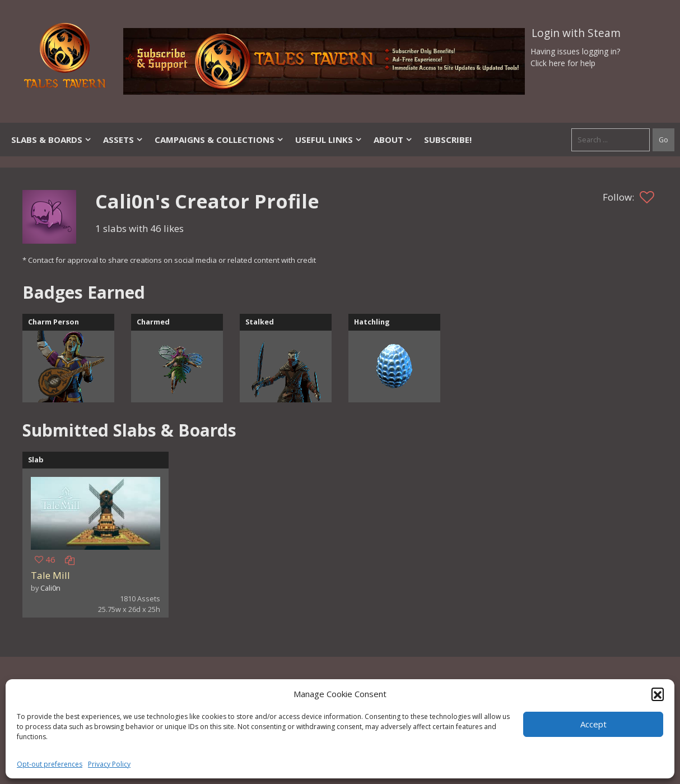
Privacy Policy (109, 764)
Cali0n (50, 588)
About (393, 140)
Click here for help (563, 63)
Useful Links (329, 140)
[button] (658, 694)
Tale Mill (50, 575)
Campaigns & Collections (219, 140)
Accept (593, 724)
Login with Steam (576, 33)
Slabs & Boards (52, 140)
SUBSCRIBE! (448, 140)
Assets (123, 140)
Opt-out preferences (50, 764)
